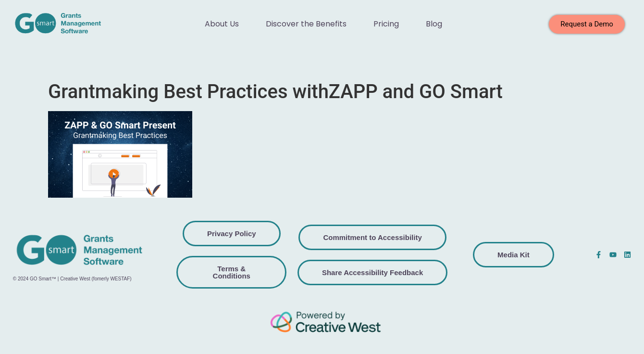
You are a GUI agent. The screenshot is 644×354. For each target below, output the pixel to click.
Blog (434, 24)
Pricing (386, 24)
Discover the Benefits (306, 24)
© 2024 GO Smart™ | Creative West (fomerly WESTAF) (72, 279)
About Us (222, 24)
